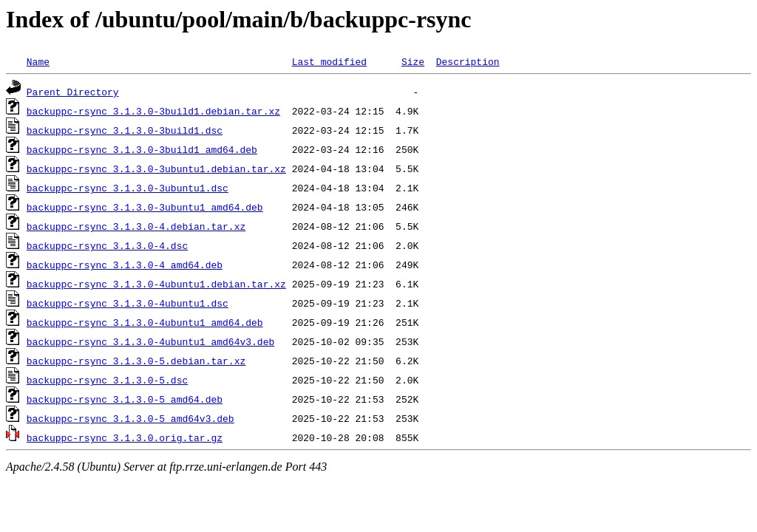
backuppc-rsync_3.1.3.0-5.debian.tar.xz (136, 361)
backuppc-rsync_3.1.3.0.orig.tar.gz (125, 437)
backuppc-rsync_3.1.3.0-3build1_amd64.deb (142, 149)
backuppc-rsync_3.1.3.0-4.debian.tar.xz (136, 226)
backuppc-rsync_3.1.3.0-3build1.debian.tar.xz (153, 111)
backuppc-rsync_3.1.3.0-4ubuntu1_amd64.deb (145, 322)
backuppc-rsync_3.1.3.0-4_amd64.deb (125, 265)
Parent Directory (73, 92)
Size (413, 61)
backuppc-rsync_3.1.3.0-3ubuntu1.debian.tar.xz (156, 168)
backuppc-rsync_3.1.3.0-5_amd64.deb (125, 399)
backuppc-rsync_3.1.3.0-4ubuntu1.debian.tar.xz (156, 284)
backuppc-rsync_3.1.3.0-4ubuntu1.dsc (128, 303)
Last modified (329, 61)
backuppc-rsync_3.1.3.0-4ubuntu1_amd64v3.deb (150, 341)
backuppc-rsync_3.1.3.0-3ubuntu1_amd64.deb (145, 207)
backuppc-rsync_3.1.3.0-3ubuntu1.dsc (128, 188)
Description (468, 61)
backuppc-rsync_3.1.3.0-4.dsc (107, 245)
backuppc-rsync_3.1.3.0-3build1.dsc (125, 130)
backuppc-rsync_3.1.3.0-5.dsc (107, 380)
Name (38, 61)
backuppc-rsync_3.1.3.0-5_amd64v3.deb (130, 418)
